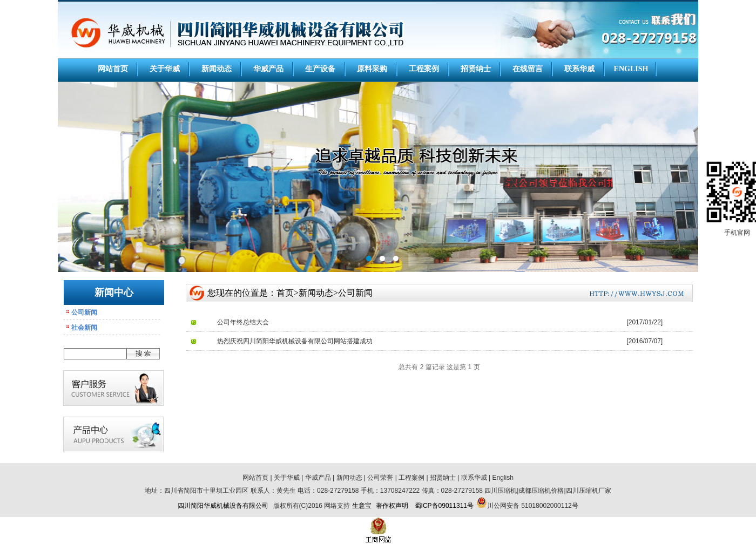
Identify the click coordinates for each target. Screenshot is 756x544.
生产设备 (320, 69)
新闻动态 (217, 69)
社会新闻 (84, 328)
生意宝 (362, 506)
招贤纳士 (476, 69)
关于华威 (165, 69)
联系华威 (579, 69)
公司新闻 (84, 312)
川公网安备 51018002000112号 (533, 506)
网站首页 (113, 69)
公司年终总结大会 (243, 322)
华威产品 (268, 69)
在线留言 (528, 69)
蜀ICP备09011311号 (444, 506)
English (503, 478)
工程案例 (424, 69)
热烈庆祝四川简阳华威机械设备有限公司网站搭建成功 (295, 341)
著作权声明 (392, 506)
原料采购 (372, 69)
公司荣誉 (380, 478)
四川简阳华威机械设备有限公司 (223, 506)
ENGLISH (631, 69)
